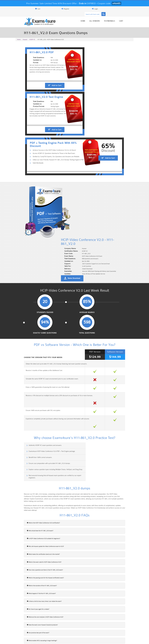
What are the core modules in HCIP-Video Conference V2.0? (35, 476)
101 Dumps (45, 628)
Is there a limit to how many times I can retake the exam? (34, 460)
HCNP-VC (32, 35)
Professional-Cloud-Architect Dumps (84, 629)
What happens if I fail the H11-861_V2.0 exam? (31, 452)
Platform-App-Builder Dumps (25, 633)
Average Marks (59, 216)
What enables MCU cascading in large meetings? (32, 499)
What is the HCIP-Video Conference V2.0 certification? (33, 381)
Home (93, 17)
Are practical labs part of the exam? (28, 491)
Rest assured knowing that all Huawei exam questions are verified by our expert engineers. (106, 337)
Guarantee (36, 641)
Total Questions (120, 216)
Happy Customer (74, 614)
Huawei (25, 35)
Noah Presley (74, 610)
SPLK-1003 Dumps (84, 632)
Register (109, 9)
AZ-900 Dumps (65, 632)
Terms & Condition (49, 641)
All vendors (105, 17)
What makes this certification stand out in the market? (33, 413)
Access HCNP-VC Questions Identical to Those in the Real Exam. (45, 103)
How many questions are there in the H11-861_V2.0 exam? (35, 428)
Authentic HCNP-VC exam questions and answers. (36, 318)
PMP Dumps (25, 628)
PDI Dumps (45, 632)
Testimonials (119, 17)
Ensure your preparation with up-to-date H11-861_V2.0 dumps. (101, 327)
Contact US (62, 641)
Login (120, 9)
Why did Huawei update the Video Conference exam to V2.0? (35, 405)
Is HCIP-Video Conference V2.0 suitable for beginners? (34, 397)
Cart (131, 17)
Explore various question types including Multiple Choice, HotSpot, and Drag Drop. (44, 337)
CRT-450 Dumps (104, 628)
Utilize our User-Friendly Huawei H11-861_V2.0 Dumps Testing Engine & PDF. (50, 109)
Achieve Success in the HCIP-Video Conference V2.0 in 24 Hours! (45, 99)
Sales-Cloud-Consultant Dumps (65, 629)
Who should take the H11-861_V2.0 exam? (30, 389)
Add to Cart (46, 79)
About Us (26, 641)
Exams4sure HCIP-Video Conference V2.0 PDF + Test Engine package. (103, 318)
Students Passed (29, 216)
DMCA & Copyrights (76, 641)
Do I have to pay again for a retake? (28, 468)
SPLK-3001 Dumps (104, 632)
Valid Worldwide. (29, 113)
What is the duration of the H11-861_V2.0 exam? (32, 444)
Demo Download (84, 173)
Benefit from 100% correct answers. (31, 327)
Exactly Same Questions (90, 216)
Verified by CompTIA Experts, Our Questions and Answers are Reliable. (47, 106)
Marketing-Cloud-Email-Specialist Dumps (124, 629)
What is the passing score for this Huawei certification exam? (35, 436)
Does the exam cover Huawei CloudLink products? (32, 483)
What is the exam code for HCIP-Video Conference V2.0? (34, 421)
